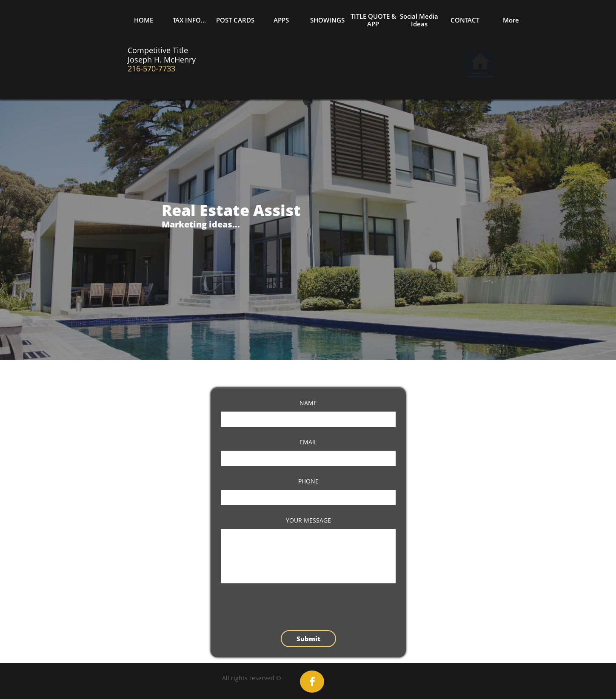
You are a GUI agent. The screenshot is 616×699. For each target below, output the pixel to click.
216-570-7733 (151, 68)
